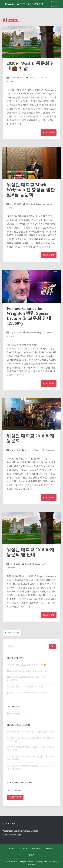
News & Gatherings (30, 849)
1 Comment (49, 450)
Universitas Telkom (20, 738)
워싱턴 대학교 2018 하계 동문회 (30, 438)
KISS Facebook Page (12, 835)
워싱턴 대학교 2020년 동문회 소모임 (25, 686)
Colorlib (46, 861)
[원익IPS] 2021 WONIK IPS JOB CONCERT (28, 693)
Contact (50, 849)
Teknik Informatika (20, 766)
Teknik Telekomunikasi (22, 757)
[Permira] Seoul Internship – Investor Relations (28, 671)
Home (12, 849)
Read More (49, 132)
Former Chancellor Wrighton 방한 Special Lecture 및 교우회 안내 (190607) (29, 316)
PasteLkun (16, 732)
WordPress (32, 865)
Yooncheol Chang (33, 204)
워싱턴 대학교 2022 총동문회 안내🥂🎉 (27, 665)
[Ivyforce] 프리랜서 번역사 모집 (39, 732)
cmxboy (32, 77)
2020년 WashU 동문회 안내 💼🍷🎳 (31, 66)
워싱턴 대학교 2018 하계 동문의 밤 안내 (30, 552)
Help (32, 855)
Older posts (12, 633)
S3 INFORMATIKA (20, 747)
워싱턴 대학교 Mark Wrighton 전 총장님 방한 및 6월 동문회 (31, 190)
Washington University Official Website (20, 831)
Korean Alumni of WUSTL (25, 4)
